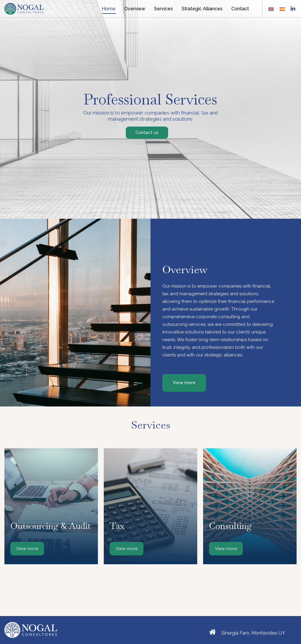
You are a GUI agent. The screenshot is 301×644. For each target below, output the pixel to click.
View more (27, 549)
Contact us (147, 132)
